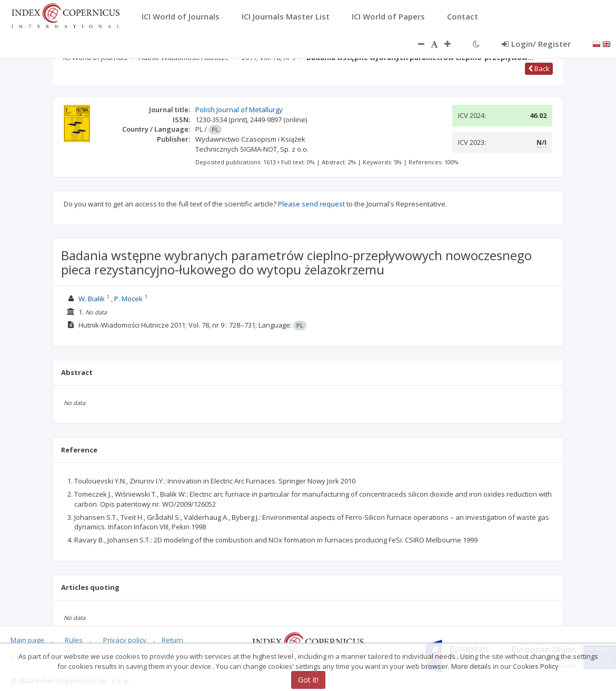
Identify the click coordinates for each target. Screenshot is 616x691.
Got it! (308, 680)
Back (539, 68)
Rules (74, 640)
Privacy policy (125, 640)
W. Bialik (92, 299)
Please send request (311, 204)
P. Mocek (128, 299)
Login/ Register (536, 44)
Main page (27, 640)
